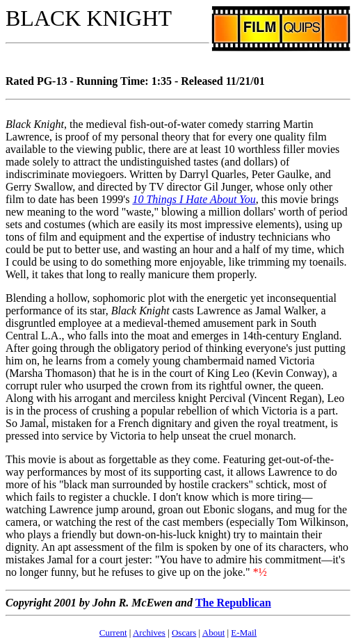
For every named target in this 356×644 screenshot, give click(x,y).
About (214, 633)
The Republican (233, 603)
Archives (149, 633)
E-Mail (244, 633)
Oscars (184, 633)
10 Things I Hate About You (194, 199)
